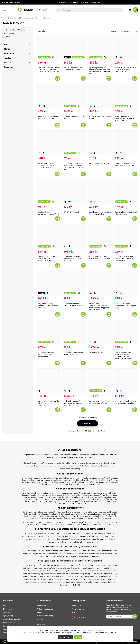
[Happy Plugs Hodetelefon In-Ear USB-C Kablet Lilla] (126, 143)
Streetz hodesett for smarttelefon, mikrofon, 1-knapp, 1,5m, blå (125, 119)
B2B (73, 612)
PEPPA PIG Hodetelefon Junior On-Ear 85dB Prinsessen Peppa (47, 354)
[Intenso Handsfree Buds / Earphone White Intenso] (75, 47)
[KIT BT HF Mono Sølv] (75, 192)
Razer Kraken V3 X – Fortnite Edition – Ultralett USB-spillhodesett (48, 403)
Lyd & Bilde (19, 18)
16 (93, 431)
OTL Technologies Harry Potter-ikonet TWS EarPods (100, 258)
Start (3, 18)
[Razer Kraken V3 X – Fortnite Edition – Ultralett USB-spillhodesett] (49, 381)
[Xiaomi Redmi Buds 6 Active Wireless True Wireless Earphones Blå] (126, 47)
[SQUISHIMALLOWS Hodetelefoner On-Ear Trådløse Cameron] (49, 143)
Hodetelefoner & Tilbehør (32, 18)
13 (82, 431)
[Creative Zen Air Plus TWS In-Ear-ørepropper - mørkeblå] (126, 381)
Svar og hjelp (42, 606)
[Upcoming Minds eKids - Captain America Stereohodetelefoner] (49, 236)
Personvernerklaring (45, 616)
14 (86, 431)
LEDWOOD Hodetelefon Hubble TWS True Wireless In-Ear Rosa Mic (126, 259)
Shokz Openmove (96, 352)
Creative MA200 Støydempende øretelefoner (48, 213)
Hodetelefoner (46, 18)
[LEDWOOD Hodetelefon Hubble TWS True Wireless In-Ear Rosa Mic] (126, 236)
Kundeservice (15, 2)
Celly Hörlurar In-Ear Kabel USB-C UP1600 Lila (74, 353)
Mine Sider (5, 2)
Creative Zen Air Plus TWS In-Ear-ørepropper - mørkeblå (126, 402)
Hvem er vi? (76, 606)
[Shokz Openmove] (100, 332)
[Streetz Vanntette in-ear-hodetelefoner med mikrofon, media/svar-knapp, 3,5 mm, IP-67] (75, 143)
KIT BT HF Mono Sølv (72, 212)
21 (99, 431)
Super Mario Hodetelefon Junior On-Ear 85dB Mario (73, 305)
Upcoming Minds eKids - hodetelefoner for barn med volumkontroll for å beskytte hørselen (100, 71)
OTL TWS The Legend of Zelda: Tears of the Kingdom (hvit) (126, 306)
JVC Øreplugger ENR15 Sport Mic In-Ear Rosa (126, 213)
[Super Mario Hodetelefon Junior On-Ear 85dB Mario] (75, 283)
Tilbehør (7, 37)
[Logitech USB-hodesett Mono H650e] (100, 96)
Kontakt (40, 612)
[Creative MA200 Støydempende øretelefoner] (49, 192)
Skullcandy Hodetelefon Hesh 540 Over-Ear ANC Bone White (73, 403)
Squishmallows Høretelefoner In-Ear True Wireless (100, 213)
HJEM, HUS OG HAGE (10, 616)
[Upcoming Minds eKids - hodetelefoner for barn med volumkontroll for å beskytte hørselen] (100, 47)
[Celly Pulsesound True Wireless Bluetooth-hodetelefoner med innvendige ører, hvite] (126, 332)
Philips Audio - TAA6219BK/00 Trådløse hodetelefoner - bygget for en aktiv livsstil (99, 307)
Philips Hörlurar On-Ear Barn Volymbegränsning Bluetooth (49, 117)
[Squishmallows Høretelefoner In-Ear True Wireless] (100, 192)
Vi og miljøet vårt (78, 609)
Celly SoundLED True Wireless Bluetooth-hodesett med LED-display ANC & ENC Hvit (49, 70)
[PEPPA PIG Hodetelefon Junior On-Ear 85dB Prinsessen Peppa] (49, 332)
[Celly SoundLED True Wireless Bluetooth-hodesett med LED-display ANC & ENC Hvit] (49, 47)
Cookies (40, 619)
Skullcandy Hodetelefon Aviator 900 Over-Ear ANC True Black (73, 259)
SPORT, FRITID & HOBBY (11, 623)
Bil (4, 606)
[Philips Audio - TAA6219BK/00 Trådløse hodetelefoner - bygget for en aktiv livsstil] (100, 283)
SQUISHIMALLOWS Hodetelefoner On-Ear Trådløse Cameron (46, 165)
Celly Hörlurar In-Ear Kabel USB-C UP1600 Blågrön (99, 402)
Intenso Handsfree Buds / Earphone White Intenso (73, 69)
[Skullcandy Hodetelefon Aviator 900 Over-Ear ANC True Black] (75, 236)
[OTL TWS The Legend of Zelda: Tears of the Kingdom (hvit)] (126, 283)
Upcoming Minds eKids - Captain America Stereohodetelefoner (47, 259)
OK (135, 616)
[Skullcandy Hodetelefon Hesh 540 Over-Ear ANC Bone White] (75, 381)
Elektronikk (10, 18)
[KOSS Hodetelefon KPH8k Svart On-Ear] (100, 143)
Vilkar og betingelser (45, 609)
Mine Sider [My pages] (41, 624)
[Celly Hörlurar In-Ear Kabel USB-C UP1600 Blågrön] (100, 381)
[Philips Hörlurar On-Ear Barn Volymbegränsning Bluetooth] (49, 96)
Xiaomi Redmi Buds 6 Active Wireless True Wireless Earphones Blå (125, 70)
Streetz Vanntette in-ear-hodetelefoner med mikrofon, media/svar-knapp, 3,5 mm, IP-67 (74, 166)
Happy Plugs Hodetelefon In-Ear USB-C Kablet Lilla (125, 164)
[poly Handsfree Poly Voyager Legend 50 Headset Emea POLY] (49, 283)
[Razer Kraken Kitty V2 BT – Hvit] (75, 96)
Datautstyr (7, 612)
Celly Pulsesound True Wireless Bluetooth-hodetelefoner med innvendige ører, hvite (123, 355)
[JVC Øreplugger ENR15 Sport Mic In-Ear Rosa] (126, 192)
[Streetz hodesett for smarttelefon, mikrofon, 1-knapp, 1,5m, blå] (126, 96)
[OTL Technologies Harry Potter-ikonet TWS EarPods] (100, 236)
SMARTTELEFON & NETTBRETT (13, 619)
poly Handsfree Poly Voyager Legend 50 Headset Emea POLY (49, 306)
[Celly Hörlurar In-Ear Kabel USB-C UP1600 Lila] (75, 332)
